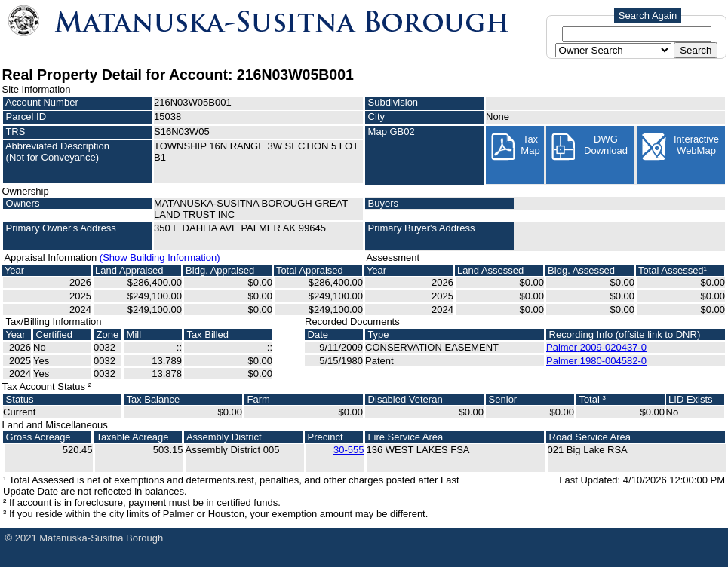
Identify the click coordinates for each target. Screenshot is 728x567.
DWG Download (589, 147)
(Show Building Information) (160, 257)
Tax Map (515, 147)
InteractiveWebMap (680, 147)
